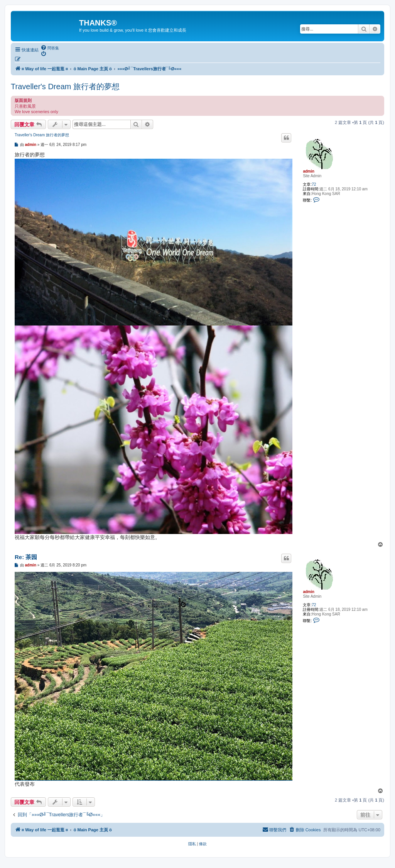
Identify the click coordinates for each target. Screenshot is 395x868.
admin (308, 171)
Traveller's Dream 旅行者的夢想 (65, 86)
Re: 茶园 (26, 557)
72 (314, 184)
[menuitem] (50, 48)
